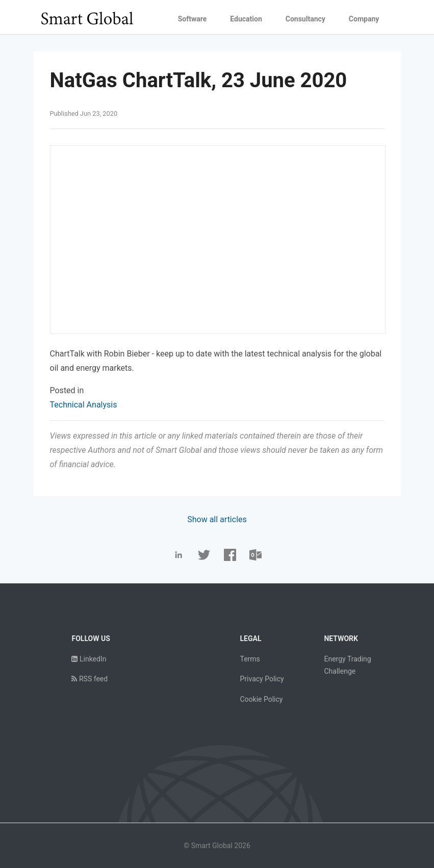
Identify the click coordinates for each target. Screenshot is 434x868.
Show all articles (217, 519)
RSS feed (90, 679)
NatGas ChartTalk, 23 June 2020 (199, 80)
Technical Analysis (84, 405)
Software (193, 19)
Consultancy (305, 19)
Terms (250, 659)
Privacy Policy (262, 679)
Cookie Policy (261, 699)
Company (364, 19)
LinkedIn (89, 659)
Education (246, 19)
